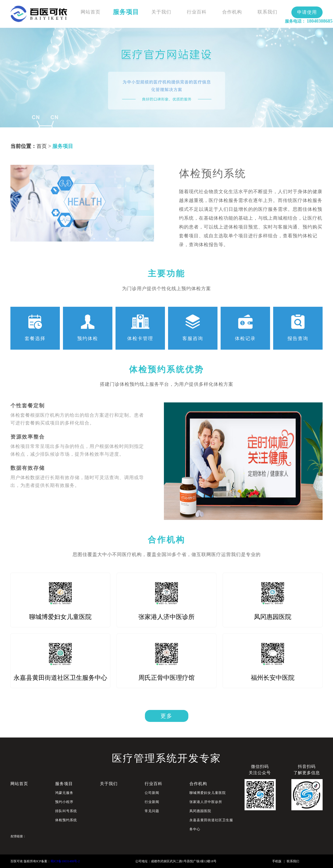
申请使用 (307, 12)
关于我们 (161, 12)
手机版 (277, 861)
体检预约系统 (66, 820)
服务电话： (295, 21)
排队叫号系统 (66, 811)
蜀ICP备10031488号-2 (65, 861)
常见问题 (152, 811)
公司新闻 (152, 793)
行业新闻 (152, 802)
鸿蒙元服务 (64, 793)
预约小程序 (64, 802)
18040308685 (320, 21)
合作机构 (232, 12)
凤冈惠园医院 (200, 811)
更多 (166, 716)
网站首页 (91, 12)
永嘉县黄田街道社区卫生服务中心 (211, 825)
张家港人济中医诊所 (206, 802)
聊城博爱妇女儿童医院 (208, 793)
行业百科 (197, 12)
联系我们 (267, 12)
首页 (42, 146)
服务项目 (126, 12)
